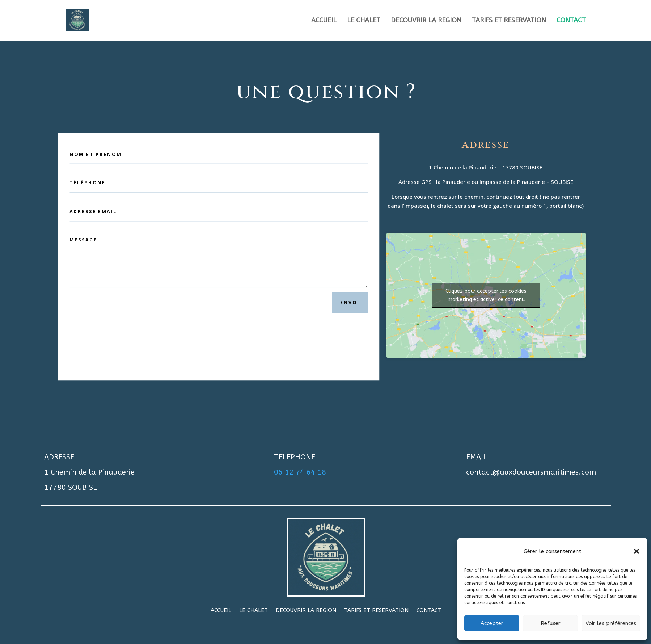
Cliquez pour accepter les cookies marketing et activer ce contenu (486, 295)
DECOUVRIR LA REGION (426, 21)
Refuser (551, 623)
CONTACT (571, 21)
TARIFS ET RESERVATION (509, 21)
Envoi (350, 303)
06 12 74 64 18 (300, 472)
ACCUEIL (324, 21)
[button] (637, 551)
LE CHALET (364, 21)
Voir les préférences (611, 623)
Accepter (492, 623)
